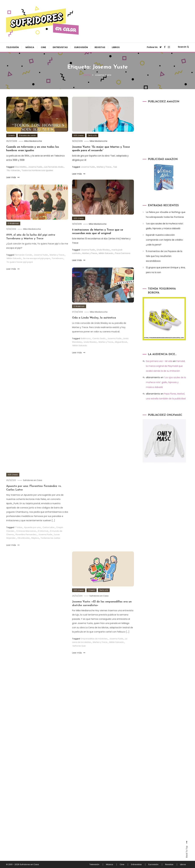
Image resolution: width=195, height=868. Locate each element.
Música (30, 47)
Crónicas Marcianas (26, 539)
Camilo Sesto (99, 346)
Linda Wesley (103, 250)
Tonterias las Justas (50, 546)
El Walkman (13, 231)
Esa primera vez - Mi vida (159, 361)
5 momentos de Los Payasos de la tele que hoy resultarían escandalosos (164, 256)
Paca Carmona (123, 253)
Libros (116, 47)
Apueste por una (32, 536)
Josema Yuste (35, 167)
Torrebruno (57, 266)
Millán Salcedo (106, 253)
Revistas (100, 47)
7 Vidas (19, 536)
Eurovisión (81, 47)
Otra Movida (23, 546)
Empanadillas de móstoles (94, 647)
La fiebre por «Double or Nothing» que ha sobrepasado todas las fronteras (166, 215)
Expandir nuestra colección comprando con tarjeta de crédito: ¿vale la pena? (165, 240)
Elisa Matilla (21, 167)
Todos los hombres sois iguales (37, 170)
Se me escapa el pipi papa (36, 266)
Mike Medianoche (33, 141)
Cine (43, 47)
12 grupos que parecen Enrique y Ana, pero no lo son (166, 270)
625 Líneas (79, 135)
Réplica (35, 546)
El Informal (43, 539)
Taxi (115, 167)
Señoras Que (79, 654)
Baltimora (86, 346)
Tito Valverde (13, 170)
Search (183, 47)
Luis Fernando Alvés (54, 167)
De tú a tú (92, 135)
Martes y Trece (104, 167)
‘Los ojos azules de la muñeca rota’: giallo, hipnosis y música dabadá (165, 226)
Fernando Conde (24, 263)
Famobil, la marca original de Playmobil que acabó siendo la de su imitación (166, 366)
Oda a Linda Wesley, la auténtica (94, 326)
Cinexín (11, 135)
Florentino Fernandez (26, 543)
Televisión (12, 47)
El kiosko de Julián (28, 135)
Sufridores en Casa (33, 488)
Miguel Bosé (121, 350)
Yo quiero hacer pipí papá (20, 270)
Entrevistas (60, 47)
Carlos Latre (48, 536)
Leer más (13, 177)
